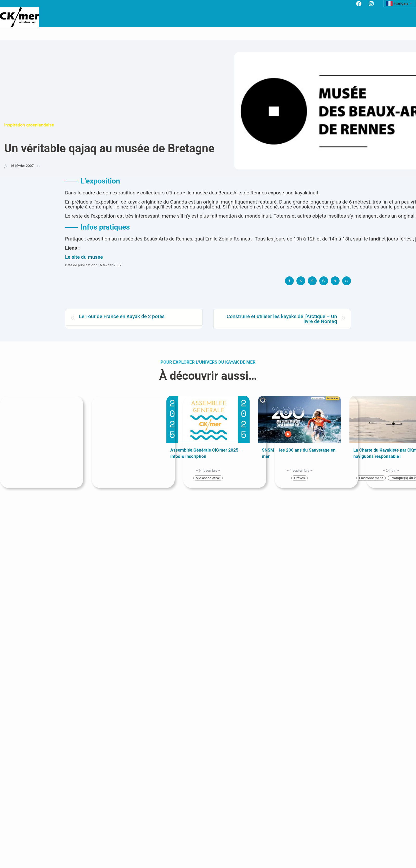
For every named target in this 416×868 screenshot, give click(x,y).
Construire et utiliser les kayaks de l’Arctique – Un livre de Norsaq (282, 319)
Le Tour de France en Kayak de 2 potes (122, 317)
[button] (289, 281)
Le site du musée (84, 257)
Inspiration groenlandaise (29, 125)
